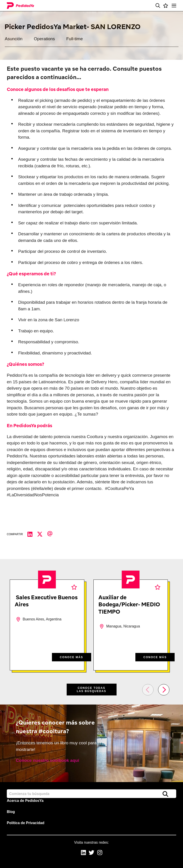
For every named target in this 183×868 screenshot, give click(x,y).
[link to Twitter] (91, 853)
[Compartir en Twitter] (42, 534)
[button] (158, 6)
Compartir (15, 534)
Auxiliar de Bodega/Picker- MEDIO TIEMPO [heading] (129, 604)
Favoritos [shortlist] (74, 587)
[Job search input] (91, 794)
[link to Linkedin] (83, 853)
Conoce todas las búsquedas (91, 690)
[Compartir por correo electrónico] (52, 534)
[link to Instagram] (100, 853)
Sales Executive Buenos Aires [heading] (46, 601)
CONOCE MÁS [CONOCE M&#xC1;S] (72, 657)
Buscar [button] (165, 794)
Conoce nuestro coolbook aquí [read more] (48, 760)
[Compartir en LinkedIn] (32, 534)
